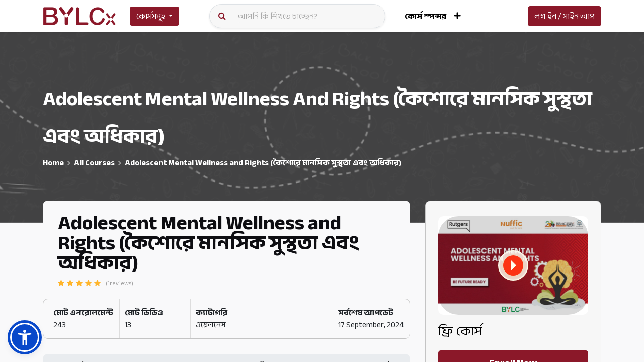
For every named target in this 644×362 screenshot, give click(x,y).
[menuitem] (425, 16)
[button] (458, 16)
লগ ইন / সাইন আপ (565, 16)
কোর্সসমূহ (151, 16)
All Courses (94, 163)
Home (53, 163)
